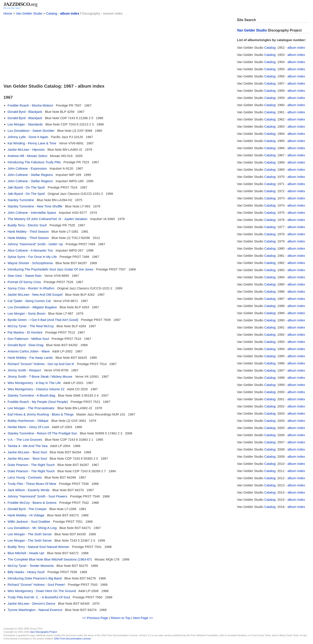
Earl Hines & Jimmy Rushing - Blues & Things (41, 414)
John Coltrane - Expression (27, 168)
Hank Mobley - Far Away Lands (30, 358)
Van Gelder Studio (29, 13)
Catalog (52, 13)
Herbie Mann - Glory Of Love (28, 427)
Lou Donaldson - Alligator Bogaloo (32, 307)
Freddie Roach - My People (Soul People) (38, 402)
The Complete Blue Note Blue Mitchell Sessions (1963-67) (50, 559)
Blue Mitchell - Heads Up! (26, 553)
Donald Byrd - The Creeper (27, 509)
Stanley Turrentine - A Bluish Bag (31, 395)
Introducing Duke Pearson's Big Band (35, 578)
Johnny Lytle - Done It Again (28, 137)
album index (70, 13)
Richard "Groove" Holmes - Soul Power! (36, 585)
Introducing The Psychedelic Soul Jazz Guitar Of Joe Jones (51, 269)
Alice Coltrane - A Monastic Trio (30, 250)
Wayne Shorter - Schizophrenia (30, 263)
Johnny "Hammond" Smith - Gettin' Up (35, 244)
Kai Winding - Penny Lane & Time (32, 143)
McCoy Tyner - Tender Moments (31, 566)
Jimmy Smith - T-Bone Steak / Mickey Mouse (40, 376)
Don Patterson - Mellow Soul (28, 339)
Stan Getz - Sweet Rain (25, 276)
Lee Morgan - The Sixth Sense (30, 534)
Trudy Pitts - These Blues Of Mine (32, 484)
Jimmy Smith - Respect (24, 370)
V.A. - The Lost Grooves (25, 440)
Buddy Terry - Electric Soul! (27, 225)
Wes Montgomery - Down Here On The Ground (42, 591)
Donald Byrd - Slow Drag (26, 345)
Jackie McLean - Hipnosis (26, 149)
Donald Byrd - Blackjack (25, 112)
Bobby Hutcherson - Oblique (28, 421)
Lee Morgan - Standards (25, 124)
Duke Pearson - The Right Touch (31, 465)
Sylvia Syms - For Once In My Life (32, 257)
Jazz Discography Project (43, 632)
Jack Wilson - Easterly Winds (29, 490)
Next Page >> (143, 618)
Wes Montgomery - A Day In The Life (34, 383)
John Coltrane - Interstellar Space (32, 213)
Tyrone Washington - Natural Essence (35, 610)
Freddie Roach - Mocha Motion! (30, 105)
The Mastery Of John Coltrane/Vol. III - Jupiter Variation (47, 219)
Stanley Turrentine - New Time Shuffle (35, 206)
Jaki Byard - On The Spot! (26, 187)
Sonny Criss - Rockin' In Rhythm (31, 288)
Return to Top (121, 618)
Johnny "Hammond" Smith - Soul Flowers (37, 496)
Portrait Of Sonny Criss (24, 282)
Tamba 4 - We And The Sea (28, 446)
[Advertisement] (118, 48)
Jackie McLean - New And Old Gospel (35, 294)
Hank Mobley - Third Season (28, 231)
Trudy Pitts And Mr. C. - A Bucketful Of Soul (39, 597)
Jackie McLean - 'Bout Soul (27, 452)
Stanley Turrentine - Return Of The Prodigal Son (42, 433)
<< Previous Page (95, 618)
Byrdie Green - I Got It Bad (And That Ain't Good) (43, 320)
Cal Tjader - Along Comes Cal (29, 301)
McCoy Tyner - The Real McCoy (31, 326)
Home (8, 13)
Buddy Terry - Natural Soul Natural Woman (38, 547)
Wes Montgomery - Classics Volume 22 (36, 389)
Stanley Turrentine (21, 200)
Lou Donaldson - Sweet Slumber (31, 131)
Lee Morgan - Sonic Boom (27, 313)
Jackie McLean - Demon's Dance (32, 603)
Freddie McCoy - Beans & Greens (32, 503)
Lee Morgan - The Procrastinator (31, 408)
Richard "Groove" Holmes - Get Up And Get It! (41, 364)
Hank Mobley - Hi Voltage (26, 515)
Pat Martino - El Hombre (25, 332)
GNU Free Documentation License (72, 639)
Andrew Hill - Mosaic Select (27, 156)
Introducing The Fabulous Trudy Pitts (34, 162)
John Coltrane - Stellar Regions (30, 175)
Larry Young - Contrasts (25, 477)
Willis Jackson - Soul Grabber (29, 521)
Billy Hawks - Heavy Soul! (26, 572)
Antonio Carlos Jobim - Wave (29, 351)
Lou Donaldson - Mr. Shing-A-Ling (32, 528)
